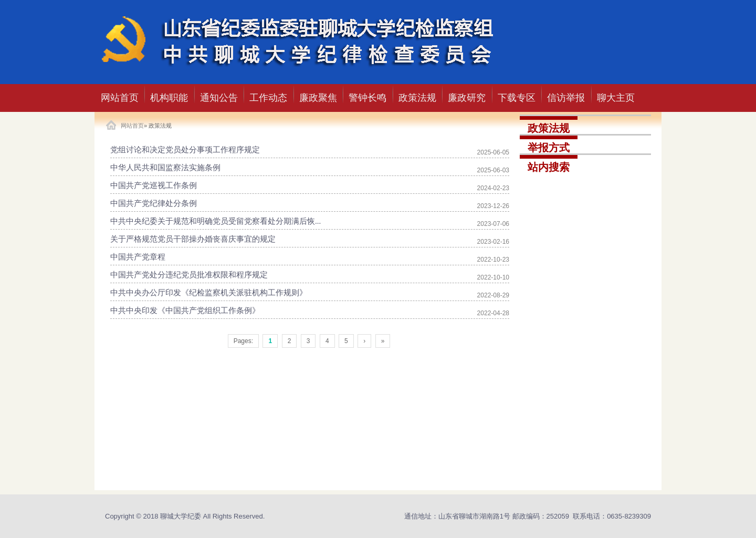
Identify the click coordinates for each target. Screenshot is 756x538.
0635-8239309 (629, 516)
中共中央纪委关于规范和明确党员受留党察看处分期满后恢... (216, 221)
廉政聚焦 (318, 98)
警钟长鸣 (367, 98)
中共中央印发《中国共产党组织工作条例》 (185, 311)
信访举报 (566, 98)
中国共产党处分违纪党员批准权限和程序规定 (189, 275)
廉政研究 (467, 98)
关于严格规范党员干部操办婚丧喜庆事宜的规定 (193, 239)
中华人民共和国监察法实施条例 (165, 168)
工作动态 (268, 98)
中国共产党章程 (138, 257)
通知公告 (219, 98)
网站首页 (120, 98)
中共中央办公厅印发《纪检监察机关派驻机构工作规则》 (209, 293)
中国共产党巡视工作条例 (154, 185)
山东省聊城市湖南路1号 (474, 516)
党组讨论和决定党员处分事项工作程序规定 (185, 150)
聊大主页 (616, 98)
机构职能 (169, 98)
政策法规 (417, 98)
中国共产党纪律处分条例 (154, 203)
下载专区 (517, 98)
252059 (558, 516)
